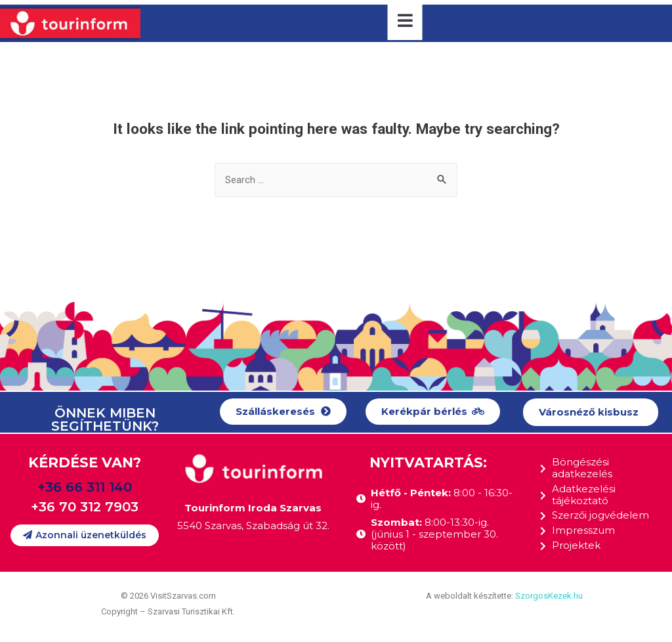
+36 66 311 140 (85, 487)
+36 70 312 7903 (85, 507)
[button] (283, 412)
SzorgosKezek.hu (549, 596)
